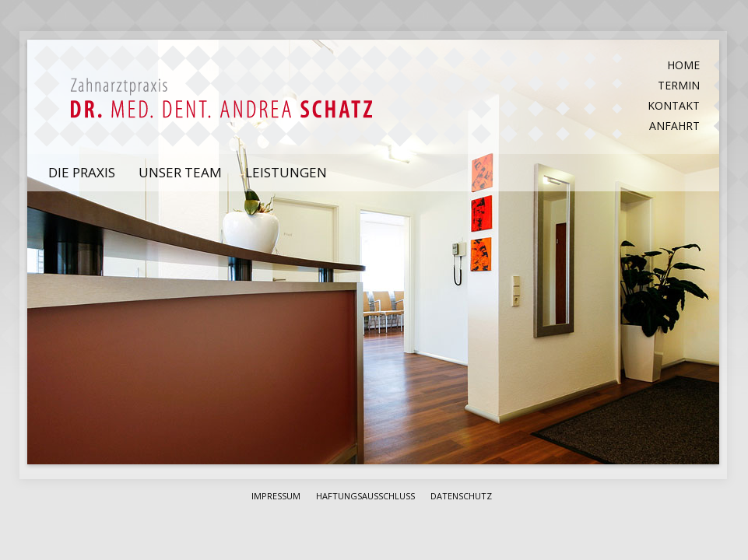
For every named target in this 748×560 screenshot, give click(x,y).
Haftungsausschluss (365, 496)
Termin (679, 85)
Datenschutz (461, 496)
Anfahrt (674, 126)
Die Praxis (82, 172)
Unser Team (180, 172)
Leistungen (286, 172)
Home (683, 65)
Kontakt (674, 105)
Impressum (276, 496)
